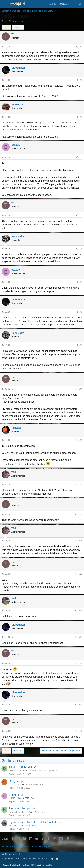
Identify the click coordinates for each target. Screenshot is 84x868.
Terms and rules (23, 859)
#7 (81, 282)
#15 (81, 574)
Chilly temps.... (18, 781)
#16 (81, 611)
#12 (81, 485)
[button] (20, 854)
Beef (33, 798)
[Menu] (5, 4)
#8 (81, 312)
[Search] (80, 4)
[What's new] (73, 4)
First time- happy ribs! (22, 809)
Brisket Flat (16, 795)
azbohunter (14, 826)
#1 (81, 47)
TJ (6, 21)
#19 (81, 705)
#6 (81, 249)
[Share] (77, 47)
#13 (81, 514)
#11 (81, 440)
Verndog (13, 785)
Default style (10, 854)
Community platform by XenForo (27, 865)
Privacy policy (40, 859)
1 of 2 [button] (6, 27)
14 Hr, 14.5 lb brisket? (23, 768)
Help (51, 859)
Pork (43, 812)
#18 (81, 663)
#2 (81, 80)
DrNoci (12, 771)
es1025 (12, 798)
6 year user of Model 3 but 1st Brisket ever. (36, 822)
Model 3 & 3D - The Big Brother (43, 771)
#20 (81, 731)
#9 (81, 345)
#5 (81, 215)
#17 (81, 637)
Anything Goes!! (38, 785)
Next (18, 27)
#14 (81, 541)
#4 (81, 157)
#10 (81, 389)
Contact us (8, 859)
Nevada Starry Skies (18, 812)
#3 (81, 117)
